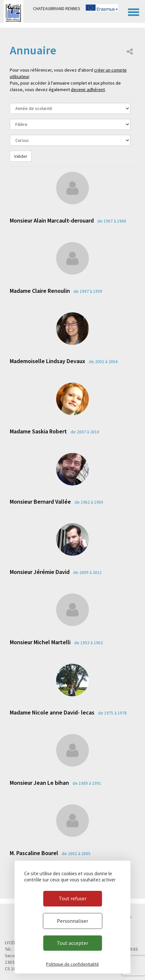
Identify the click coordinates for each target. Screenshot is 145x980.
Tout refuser (73, 898)
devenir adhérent (88, 89)
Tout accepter (72, 943)
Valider (21, 156)
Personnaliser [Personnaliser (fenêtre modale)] (72, 921)
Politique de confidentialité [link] (72, 964)
